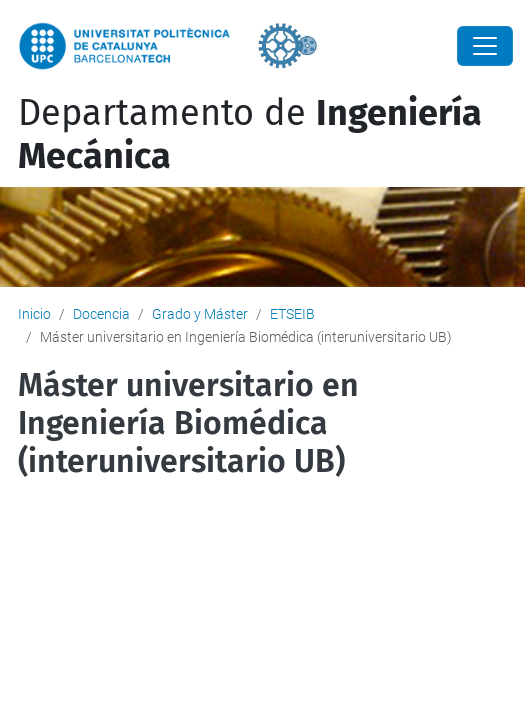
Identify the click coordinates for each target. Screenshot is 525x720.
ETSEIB (292, 314)
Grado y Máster (200, 314)
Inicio (34, 314)
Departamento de (250, 134)
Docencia (101, 314)
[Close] (485, 46)
